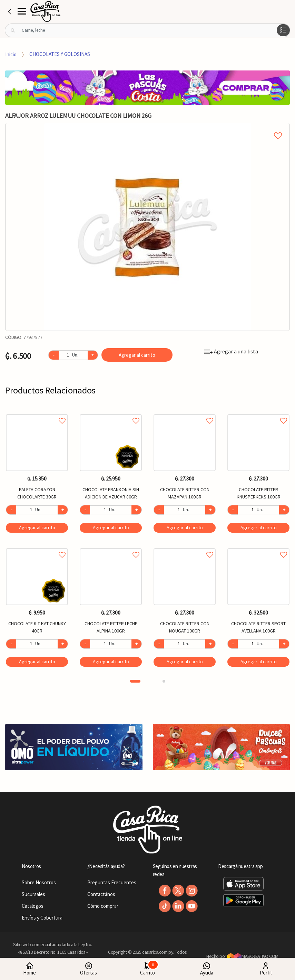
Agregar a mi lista (147, 128)
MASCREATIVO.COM (253, 956)
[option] (147, 227)
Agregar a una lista (231, 351)
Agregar (37, 527)
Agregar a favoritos (37, 413)
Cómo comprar (103, 906)
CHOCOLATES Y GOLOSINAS (60, 54)
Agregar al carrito (137, 355)
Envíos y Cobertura (42, 918)
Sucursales (33, 894)
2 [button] (164, 681)
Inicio (11, 54)
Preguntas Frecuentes (112, 882)
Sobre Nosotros (39, 882)
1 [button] (135, 681)
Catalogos (33, 906)
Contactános (101, 894)
